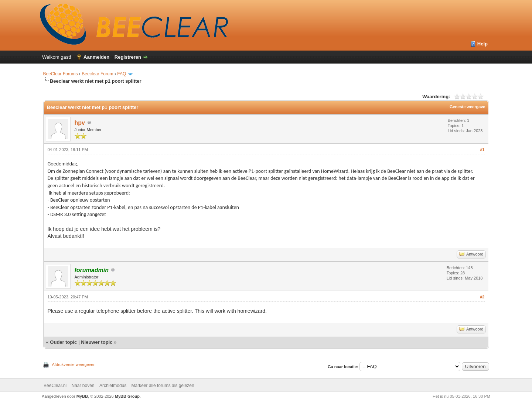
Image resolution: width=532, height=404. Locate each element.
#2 (482, 297)
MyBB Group (127, 396)
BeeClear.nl (55, 386)
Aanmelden (96, 57)
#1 (482, 150)
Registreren (128, 57)
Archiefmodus (113, 386)
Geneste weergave (468, 107)
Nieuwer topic (97, 342)
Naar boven (83, 386)
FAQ (122, 74)
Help (482, 44)
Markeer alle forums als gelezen (163, 386)
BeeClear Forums (61, 74)
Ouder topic (63, 342)
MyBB (82, 396)
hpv (80, 123)
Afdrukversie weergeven (74, 364)
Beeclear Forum (98, 74)
